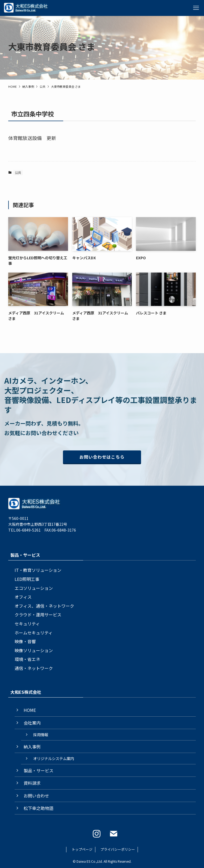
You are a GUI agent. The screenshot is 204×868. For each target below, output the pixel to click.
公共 (18, 172)
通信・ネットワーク (34, 668)
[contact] (114, 834)
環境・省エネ (27, 659)
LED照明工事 (27, 579)
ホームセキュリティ (34, 633)
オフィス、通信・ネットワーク (44, 606)
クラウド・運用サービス (38, 615)
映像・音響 (25, 641)
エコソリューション (34, 588)
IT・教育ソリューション (38, 570)
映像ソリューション (34, 650)
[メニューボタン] (196, 8)
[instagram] (97, 834)
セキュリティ (27, 624)
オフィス (23, 597)
